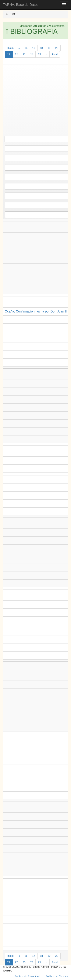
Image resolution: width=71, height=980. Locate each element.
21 (9, 54)
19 (49, 48)
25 (39, 54)
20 (57, 48)
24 (32, 54)
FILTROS (12, 14)
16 (26, 48)
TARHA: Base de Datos (21, 5)
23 (24, 54)
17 (34, 48)
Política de (57, 976)
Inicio (11, 48)
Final (55, 54)
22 (16, 54)
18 (41, 48)
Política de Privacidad (28, 976)
